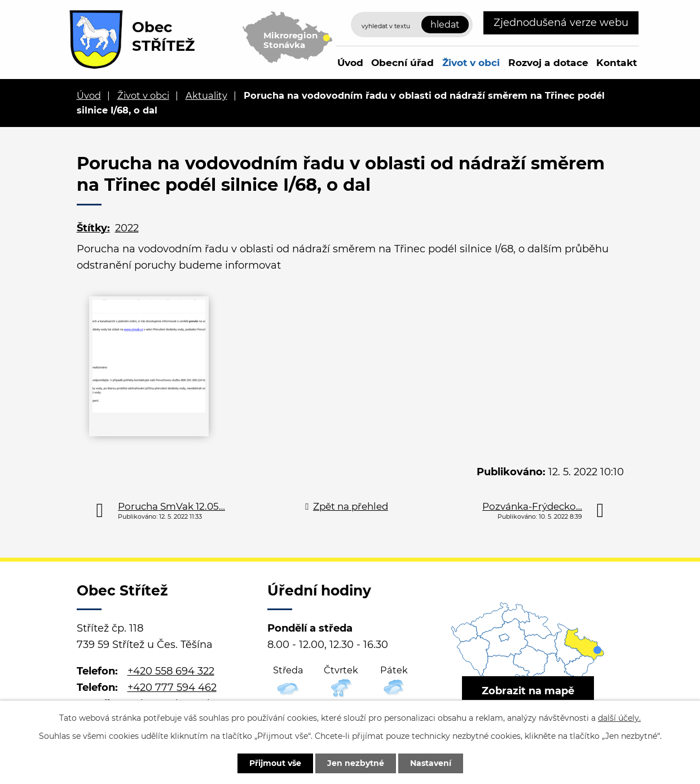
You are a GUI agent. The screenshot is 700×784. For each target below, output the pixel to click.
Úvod (350, 62)
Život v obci (471, 62)
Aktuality (206, 95)
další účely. (619, 718)
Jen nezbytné (356, 763)
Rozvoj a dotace (548, 62)
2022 (127, 228)
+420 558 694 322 (171, 671)
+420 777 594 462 (172, 687)
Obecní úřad (402, 62)
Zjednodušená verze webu (561, 23)
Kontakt (617, 62)
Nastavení (431, 763)
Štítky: (93, 228)
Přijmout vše (275, 763)
